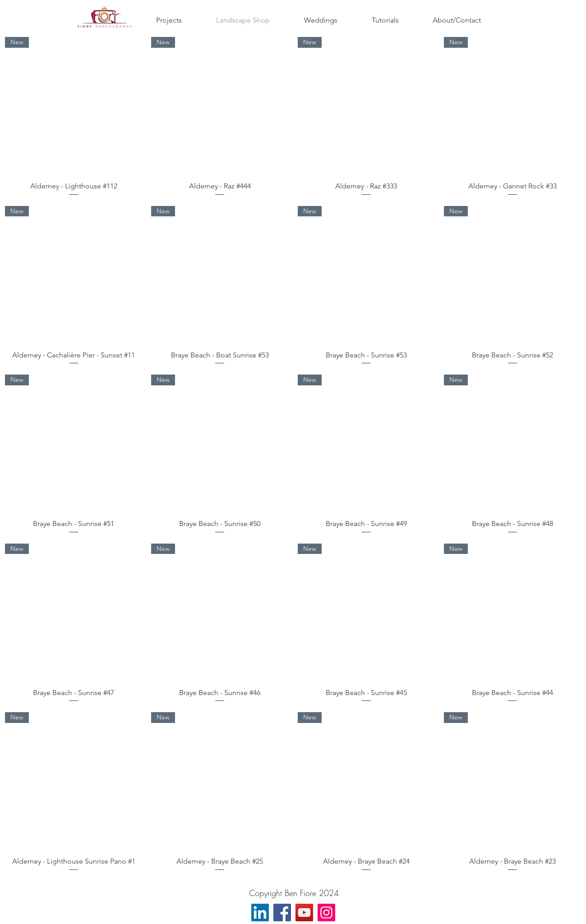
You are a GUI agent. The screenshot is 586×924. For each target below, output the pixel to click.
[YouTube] (304, 913)
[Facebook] (282, 913)
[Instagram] (326, 913)
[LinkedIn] (260, 913)
